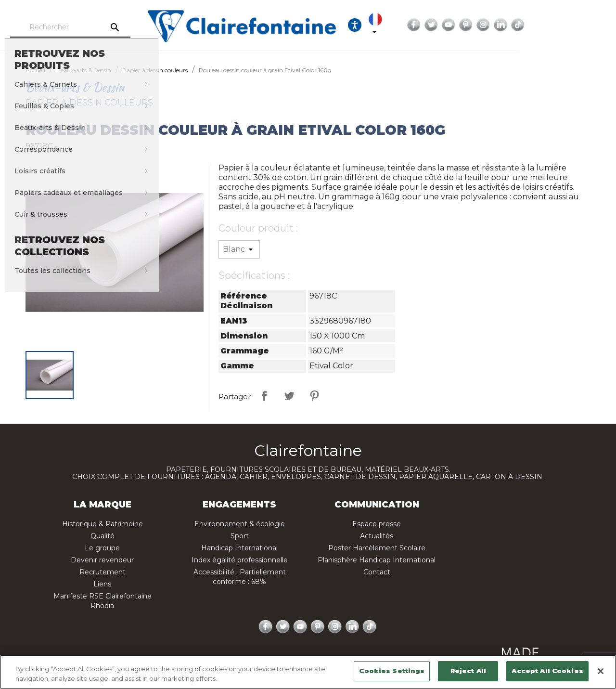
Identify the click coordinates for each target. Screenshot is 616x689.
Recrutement (103, 572)
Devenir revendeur (102, 560)
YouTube (532, 25)
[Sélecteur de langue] (455, 25)
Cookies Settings (392, 671)
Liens (102, 584)
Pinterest (549, 25)
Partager (264, 396)
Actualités (377, 536)
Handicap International (239, 548)
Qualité (103, 536)
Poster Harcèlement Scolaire (377, 548)
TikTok (601, 25)
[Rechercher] (103, 27)
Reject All (468, 671)
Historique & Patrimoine (103, 524)
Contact (377, 572)
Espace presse (377, 524)
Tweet (289, 396)
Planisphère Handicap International (377, 560)
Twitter (514, 25)
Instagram (566, 25)
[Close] (601, 671)
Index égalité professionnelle (240, 560)
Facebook (497, 25)
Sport (240, 536)
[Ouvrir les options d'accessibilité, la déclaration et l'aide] (427, 25)
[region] (308, 672)
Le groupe (102, 548)
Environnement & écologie (240, 524)
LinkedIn (584, 25)
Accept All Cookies (547, 671)
